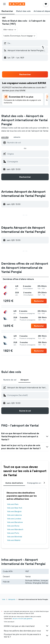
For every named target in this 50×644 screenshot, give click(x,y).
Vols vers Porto (13, 533)
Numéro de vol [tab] (10, 380)
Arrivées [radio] (5, 137)
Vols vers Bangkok (14, 511)
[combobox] (10, 30)
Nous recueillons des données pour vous (26, 631)
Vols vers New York (15, 508)
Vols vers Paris (13, 504)
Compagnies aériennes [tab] (37, 483)
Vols (4, 599)
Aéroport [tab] (24, 380)
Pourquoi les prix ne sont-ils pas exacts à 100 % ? (26, 636)
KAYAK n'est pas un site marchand (26, 626)
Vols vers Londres (14, 519)
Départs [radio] (17, 137)
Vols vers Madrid (14, 540)
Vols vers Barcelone (15, 522)
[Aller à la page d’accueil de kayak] (17, 4)
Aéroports (12, 599)
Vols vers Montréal (15, 537)
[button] (4, 4)
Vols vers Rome (13, 526)
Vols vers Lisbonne (14, 515)
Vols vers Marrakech (15, 529)
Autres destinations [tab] (14, 483)
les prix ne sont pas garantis (22, 618)
